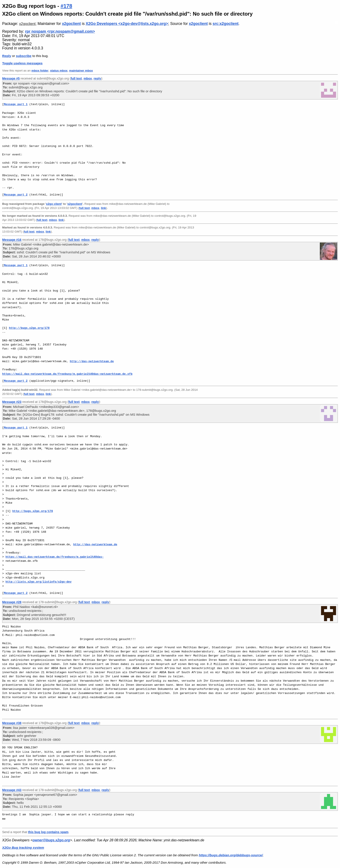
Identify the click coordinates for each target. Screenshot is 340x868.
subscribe (24, 56)
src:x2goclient (225, 24)
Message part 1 (16, 104)
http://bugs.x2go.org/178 (29, 328)
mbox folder (40, 71)
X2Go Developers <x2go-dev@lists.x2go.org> (127, 24)
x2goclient (27, 24)
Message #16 (12, 240)
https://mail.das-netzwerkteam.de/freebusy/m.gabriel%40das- (55, 557)
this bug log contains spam (48, 832)
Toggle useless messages (22, 63)
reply (97, 78)
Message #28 (12, 602)
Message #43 (12, 790)
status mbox (59, 71)
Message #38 (12, 723)
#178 (66, 6)
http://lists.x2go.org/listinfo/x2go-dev (39, 582)
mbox (88, 78)
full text (76, 78)
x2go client (54, 204)
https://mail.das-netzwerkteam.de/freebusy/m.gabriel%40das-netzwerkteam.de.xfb (67, 374)
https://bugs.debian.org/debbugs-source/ (231, 855)
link (103, 208)
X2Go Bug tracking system (23, 848)
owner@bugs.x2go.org (51, 840)
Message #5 (11, 78)
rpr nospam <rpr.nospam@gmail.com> (60, 31)
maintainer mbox (81, 71)
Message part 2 (16, 195)
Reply (7, 56)
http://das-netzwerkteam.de (92, 361)
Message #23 (12, 402)
